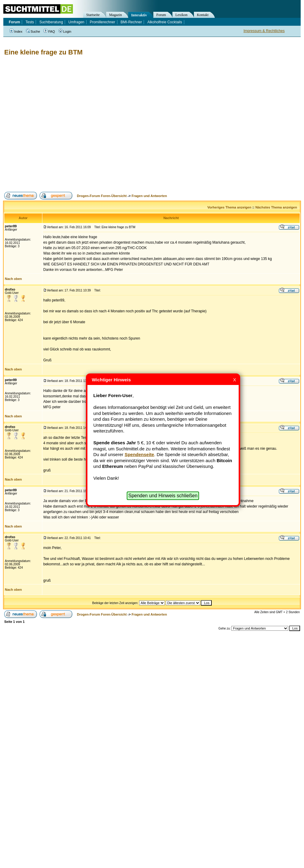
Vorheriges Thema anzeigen (229, 207)
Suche (33, 31)
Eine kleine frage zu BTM (43, 52)
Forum (161, 15)
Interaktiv (139, 15)
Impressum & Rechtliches (264, 31)
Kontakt (203, 15)
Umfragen (76, 22)
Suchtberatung (51, 22)
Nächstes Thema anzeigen (276, 207)
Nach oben (13, 279)
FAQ (49, 31)
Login (65, 31)
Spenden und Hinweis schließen (163, 496)
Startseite (93, 15)
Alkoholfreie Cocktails (165, 22)
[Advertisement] (60, 124)
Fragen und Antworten (149, 196)
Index (16, 31)
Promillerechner (103, 22)
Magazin (116, 15)
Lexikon (181, 15)
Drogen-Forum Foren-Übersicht (102, 196)
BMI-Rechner (131, 22)
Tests (30, 22)
